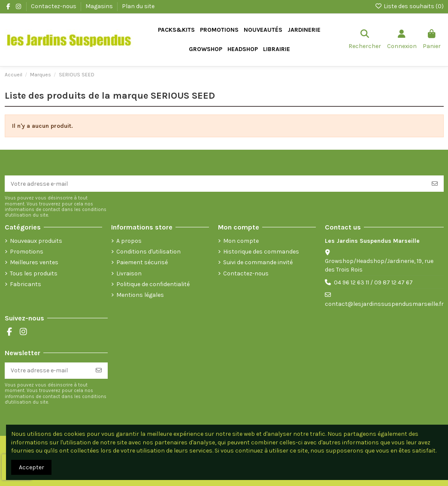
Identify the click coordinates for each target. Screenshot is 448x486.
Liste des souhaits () (409, 6)
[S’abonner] (435, 184)
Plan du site (138, 6)
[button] (304, 30)
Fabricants (26, 284)
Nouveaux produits (36, 241)
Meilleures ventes (34, 262)
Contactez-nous (54, 6)
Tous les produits (34, 273)
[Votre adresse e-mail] (215, 184)
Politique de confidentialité (153, 284)
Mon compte (241, 241)
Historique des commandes (261, 252)
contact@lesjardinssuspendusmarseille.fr (384, 304)
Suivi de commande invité (258, 262)
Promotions (27, 252)
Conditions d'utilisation (148, 252)
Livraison (129, 273)
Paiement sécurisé (142, 262)
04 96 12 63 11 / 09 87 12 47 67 (373, 282)
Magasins (100, 6)
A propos (129, 241)
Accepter (32, 467)
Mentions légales (140, 295)
